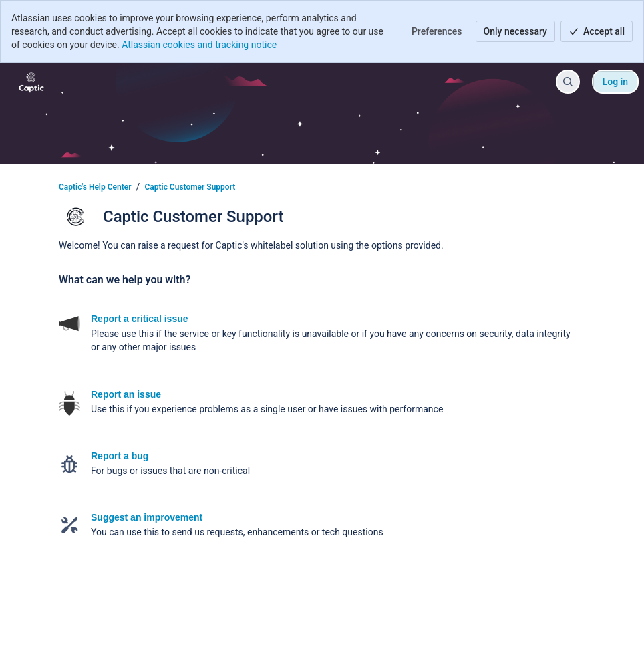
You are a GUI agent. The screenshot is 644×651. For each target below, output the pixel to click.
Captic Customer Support (190, 187)
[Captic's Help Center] (31, 82)
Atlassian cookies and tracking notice (199, 45)
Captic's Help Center (95, 187)
